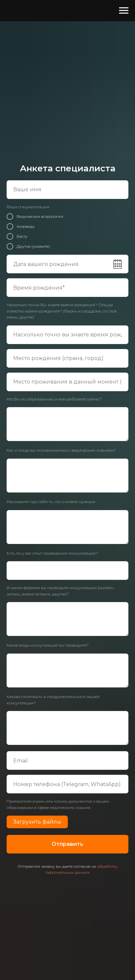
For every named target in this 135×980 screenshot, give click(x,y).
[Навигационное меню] (124, 11)
